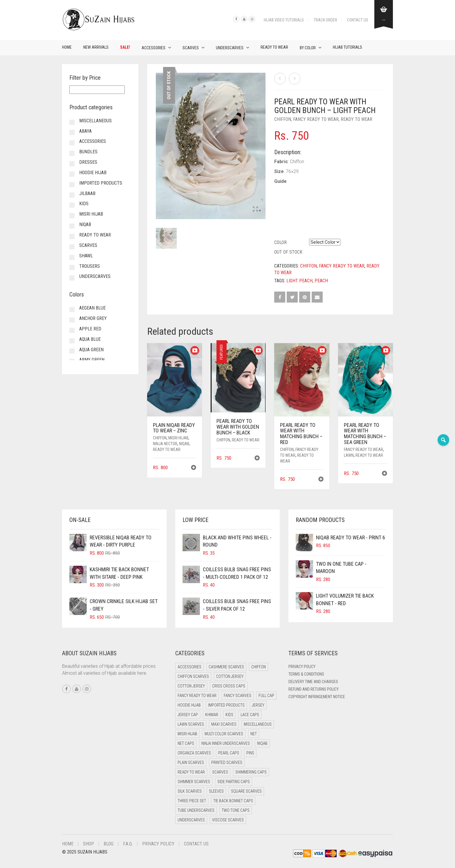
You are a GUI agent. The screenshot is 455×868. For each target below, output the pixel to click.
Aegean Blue (92, 308)
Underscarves (230, 48)
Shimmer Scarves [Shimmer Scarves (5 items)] (194, 782)
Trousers (90, 266)
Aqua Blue (90, 339)
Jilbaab (87, 193)
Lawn (349, 455)
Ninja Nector (165, 444)
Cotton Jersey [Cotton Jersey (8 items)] (191, 686)
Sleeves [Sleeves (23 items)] (216, 791)
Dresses (88, 162)
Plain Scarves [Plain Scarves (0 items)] (191, 763)
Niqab (184, 444)
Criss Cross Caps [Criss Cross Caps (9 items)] (229, 686)
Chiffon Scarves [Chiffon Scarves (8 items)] (193, 676)
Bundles (88, 152)
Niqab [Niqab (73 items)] (262, 743)
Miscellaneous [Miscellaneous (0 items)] (258, 724)
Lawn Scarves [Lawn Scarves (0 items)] (191, 724)
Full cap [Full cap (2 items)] (266, 696)
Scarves (191, 48)
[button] (194, 468)
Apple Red (90, 329)
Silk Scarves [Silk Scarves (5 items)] (190, 791)
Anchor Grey (93, 318)
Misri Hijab (178, 438)
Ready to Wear (274, 47)
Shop (89, 844)
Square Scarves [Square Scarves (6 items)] (246, 791)
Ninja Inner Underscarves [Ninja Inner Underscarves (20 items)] (226, 743)
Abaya (85, 131)
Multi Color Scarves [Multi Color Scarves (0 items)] (224, 734)
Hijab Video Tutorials (284, 20)
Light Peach (299, 281)
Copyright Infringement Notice (317, 697)
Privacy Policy (302, 667)
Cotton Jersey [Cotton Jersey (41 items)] (230, 676)
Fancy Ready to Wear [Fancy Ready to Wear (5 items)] (197, 696)
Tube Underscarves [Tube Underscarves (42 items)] (196, 810)
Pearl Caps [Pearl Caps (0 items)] (229, 753)
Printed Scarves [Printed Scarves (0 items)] (227, 763)
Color (280, 242)
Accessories (154, 48)
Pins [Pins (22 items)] (250, 753)
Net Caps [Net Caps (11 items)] (186, 743)
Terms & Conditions (306, 674)
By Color (308, 48)
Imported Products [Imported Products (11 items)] (226, 705)
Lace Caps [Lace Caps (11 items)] (250, 715)
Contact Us (358, 20)
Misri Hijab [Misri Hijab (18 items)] (187, 734)
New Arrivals (96, 47)
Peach (321, 281)
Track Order (325, 20)
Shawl (86, 256)
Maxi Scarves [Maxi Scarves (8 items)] (224, 724)
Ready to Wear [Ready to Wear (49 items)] (191, 772)
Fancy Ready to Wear (316, 119)
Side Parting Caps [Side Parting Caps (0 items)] (234, 782)
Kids (84, 204)
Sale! (125, 47)
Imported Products (101, 183)
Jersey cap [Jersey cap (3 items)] (188, 715)
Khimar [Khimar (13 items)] (212, 715)
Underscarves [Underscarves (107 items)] (191, 820)
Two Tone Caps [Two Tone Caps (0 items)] (236, 810)
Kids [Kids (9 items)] (229, 715)
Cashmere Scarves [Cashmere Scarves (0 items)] (226, 667)
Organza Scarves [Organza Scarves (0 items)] (194, 753)
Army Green (92, 360)
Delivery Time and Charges (313, 682)
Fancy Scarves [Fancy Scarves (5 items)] (238, 696)
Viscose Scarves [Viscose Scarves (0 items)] (228, 820)
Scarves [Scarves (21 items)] (220, 772)
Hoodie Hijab (93, 173)
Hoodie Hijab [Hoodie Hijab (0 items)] (189, 705)
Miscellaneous (95, 121)
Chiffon (283, 119)
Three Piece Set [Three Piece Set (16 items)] (192, 801)
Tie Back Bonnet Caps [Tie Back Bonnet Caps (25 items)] (233, 801)
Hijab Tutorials (347, 47)
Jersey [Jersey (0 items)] (258, 705)
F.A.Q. (128, 844)
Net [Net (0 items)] (254, 734)
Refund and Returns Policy (314, 689)
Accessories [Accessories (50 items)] (189, 667)
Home (67, 47)
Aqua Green (91, 350)
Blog (109, 844)
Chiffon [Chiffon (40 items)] (259, 667)
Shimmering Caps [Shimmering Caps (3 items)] (251, 772)
